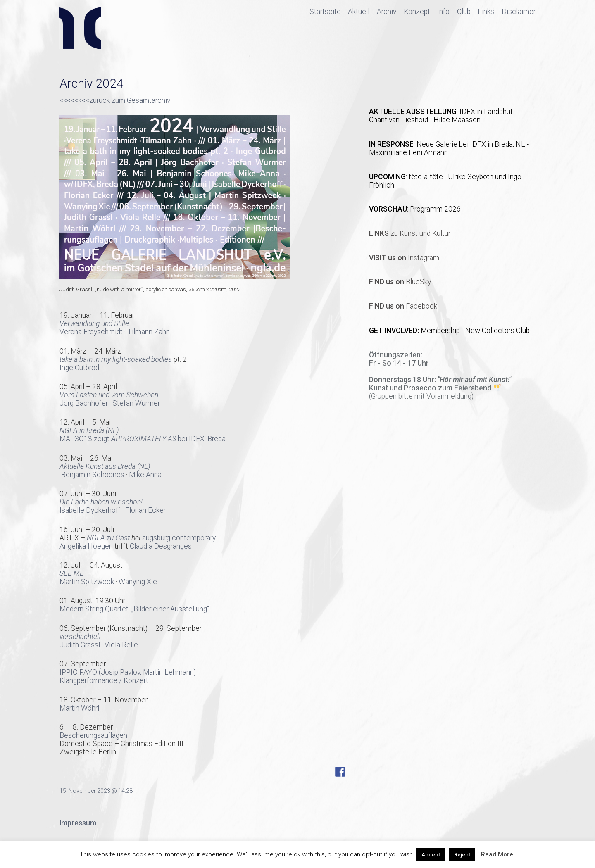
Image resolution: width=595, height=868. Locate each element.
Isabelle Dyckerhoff (90, 510)
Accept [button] (431, 855)
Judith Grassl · (82, 645)
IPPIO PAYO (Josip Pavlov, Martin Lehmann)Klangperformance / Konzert (128, 676)
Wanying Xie (138, 582)
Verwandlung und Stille (94, 323)
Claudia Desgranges (161, 546)
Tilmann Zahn (149, 332)
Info (443, 12)
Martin (70, 582)
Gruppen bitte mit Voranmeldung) (422, 396)
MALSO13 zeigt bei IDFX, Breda (143, 439)
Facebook (403, 306)
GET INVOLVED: (395, 331)
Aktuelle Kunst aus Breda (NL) (105, 466)
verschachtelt (80, 637)
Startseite (325, 12)
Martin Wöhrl (79, 708)
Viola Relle (121, 645)
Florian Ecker (145, 510)
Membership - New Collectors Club (475, 331)
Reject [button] (462, 855)
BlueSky (400, 282)
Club (464, 12)
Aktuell (359, 12)
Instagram (404, 258)
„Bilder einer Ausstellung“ (170, 609)
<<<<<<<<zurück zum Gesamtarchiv (115, 100)
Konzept (417, 12)
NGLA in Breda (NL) (89, 430)
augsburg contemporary (179, 538)
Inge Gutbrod (79, 368)
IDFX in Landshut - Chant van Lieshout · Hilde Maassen (443, 116)
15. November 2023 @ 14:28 (96, 791)
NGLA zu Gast (108, 538)
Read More (497, 854)
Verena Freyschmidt (91, 332)
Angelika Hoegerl (86, 546)
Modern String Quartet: (95, 609)
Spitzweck (98, 582)
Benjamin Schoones (93, 475)
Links (486, 12)
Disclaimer (519, 12)
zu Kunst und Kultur (410, 233)
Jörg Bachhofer (84, 403)
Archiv (387, 12)
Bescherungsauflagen (93, 735)
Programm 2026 (435, 209)
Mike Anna (146, 475)
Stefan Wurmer (136, 403)
